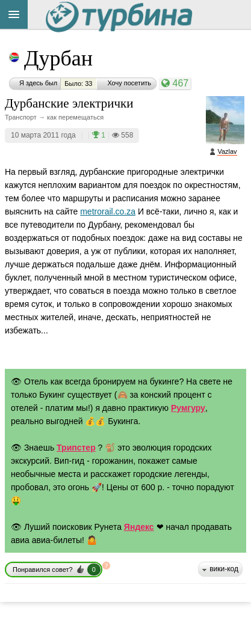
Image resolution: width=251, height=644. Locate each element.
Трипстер (76, 448)
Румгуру (188, 408)
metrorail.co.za (108, 211)
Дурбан (58, 58)
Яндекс (139, 527)
